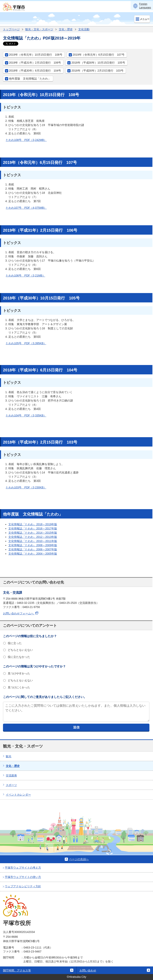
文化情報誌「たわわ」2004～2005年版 (33, 554)
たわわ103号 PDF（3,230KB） (26, 487)
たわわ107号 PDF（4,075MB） (26, 208)
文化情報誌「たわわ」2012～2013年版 (33, 537)
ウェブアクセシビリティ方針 (23, 886)
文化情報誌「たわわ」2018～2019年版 (33, 524)
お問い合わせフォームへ (21, 613)
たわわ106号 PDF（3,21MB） (25, 276)
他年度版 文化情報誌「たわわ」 (30, 79)
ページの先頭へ (79, 859)
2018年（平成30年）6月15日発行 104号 (35, 71)
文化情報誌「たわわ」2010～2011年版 (33, 541)
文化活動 (84, 29)
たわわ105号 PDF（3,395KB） (26, 343)
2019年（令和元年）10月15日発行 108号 (36, 55)
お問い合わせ (88, 970)
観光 (9, 756)
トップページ (11, 29)
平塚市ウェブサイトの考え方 (23, 868)
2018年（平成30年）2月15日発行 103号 (97, 71)
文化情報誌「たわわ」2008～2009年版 (33, 545)
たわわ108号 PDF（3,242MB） (26, 140)
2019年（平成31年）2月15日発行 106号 (35, 63)
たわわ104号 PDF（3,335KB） (26, 415)
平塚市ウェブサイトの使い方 (23, 877)
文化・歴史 (66, 29)
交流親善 (11, 775)
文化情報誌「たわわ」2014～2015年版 (33, 533)
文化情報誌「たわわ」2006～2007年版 (33, 549)
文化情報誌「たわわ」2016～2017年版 (33, 528)
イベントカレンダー (18, 795)
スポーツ (11, 785)
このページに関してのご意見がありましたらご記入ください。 (45, 697)
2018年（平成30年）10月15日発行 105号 (98, 63)
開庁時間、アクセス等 (17, 970)
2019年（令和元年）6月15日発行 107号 (99, 55)
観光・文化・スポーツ (39, 29)
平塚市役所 (17, 923)
